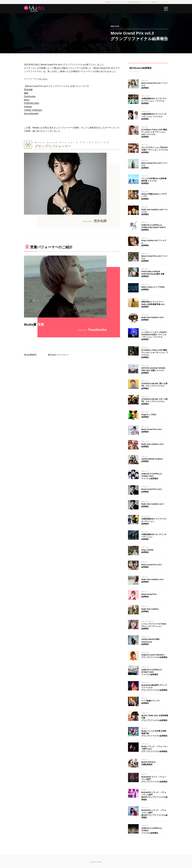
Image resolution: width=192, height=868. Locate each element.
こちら (44, 79)
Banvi (27, 100)
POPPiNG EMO (32, 103)
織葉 (26, 93)
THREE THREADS (33, 110)
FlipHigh (28, 107)
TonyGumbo (30, 96)
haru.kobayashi (31, 113)
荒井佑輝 (28, 90)
